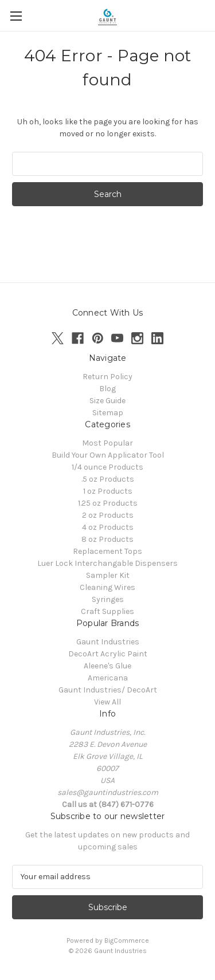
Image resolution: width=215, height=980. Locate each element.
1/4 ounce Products (107, 467)
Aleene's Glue (107, 666)
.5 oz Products (108, 479)
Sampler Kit (108, 575)
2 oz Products (108, 515)
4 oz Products (108, 527)
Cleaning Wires (107, 587)
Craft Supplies (107, 611)
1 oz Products (108, 491)
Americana (108, 678)
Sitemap (108, 413)
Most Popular (107, 443)
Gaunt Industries (108, 642)
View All (107, 702)
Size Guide (107, 401)
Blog (107, 389)
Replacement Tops (107, 551)
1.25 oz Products (108, 503)
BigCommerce (127, 940)
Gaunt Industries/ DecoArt (108, 690)
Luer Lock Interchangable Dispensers (107, 563)
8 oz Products (107, 539)
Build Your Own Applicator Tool (108, 455)
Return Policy (107, 377)
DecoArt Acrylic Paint (108, 654)
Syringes (108, 599)
